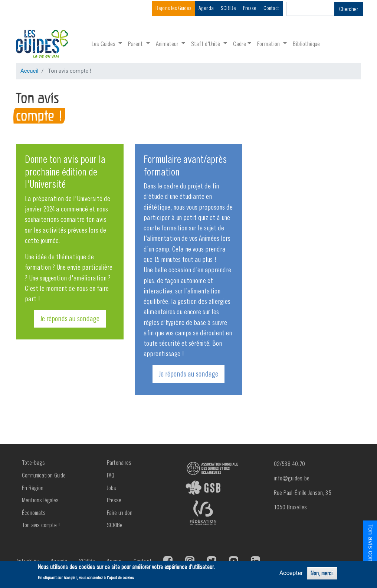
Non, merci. (322, 574)
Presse (250, 8)
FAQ (111, 475)
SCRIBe (228, 8)
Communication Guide (44, 475)
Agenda (206, 8)
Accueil (29, 71)
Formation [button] (269, 44)
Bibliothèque (306, 44)
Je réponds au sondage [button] (70, 318)
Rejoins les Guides (173, 8)
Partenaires (119, 463)
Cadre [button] (240, 44)
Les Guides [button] (104, 44)
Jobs (112, 488)
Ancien (114, 561)
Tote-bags (33, 463)
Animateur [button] (168, 44)
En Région (33, 488)
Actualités (28, 561)
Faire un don (120, 513)
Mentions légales (40, 500)
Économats (34, 513)
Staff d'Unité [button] (206, 44)
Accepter (291, 573)
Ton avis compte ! (41, 525)
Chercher (349, 9)
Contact (271, 8)
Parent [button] (136, 44)
